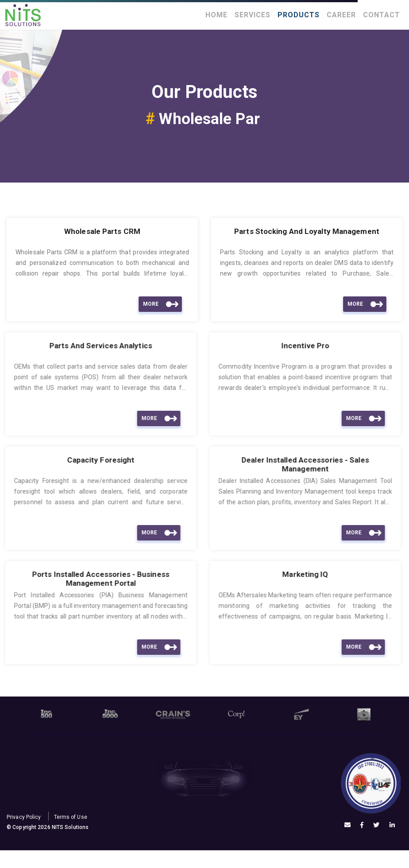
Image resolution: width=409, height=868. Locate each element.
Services (253, 15)
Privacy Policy (24, 817)
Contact (382, 15)
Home (216, 15)
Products (299, 15)
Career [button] (341, 15)
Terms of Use (71, 817)
